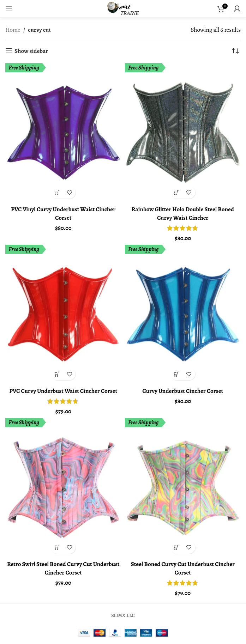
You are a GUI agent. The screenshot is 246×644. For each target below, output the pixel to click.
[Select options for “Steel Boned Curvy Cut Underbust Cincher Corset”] (177, 548)
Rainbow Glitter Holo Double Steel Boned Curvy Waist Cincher (183, 214)
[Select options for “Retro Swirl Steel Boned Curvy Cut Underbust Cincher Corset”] (57, 548)
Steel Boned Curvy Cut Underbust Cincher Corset (183, 568)
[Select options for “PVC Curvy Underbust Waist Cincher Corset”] (57, 374)
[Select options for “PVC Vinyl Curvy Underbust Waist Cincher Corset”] (57, 192)
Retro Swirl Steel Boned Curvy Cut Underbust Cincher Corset (63, 568)
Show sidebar (31, 51)
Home (13, 30)
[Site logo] (123, 8)
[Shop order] (235, 51)
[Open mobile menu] (9, 9)
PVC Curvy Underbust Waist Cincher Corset (63, 391)
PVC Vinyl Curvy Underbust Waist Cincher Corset (63, 214)
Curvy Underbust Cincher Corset (183, 391)
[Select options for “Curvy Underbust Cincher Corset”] (177, 374)
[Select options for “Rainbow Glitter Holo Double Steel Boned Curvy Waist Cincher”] (177, 192)
